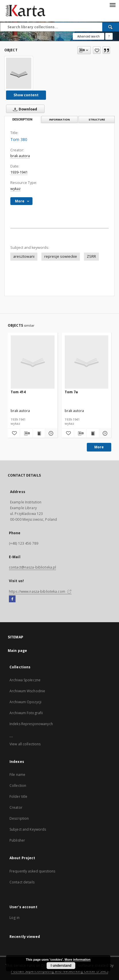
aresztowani (24, 256)
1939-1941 (19, 172)
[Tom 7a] (87, 362)
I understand (61, 966)
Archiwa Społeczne (25, 680)
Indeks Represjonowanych (31, 724)
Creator (16, 807)
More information (78, 960)
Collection (18, 786)
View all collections (25, 744)
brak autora (20, 156)
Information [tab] (59, 120)
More (99, 447)
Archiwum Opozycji (25, 702)
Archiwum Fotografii (26, 713)
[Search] (111, 27)
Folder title (18, 796)
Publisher (17, 840)
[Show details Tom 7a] (104, 433)
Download (24, 109)
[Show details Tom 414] (50, 433)
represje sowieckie (61, 256)
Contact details (22, 882)
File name (17, 775)
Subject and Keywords (28, 829)
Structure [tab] (97, 120)
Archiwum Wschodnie (27, 691)
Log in (15, 918)
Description (19, 818)
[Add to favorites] (97, 50)
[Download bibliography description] (26, 433)
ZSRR (91, 256)
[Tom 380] (19, 73)
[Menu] (112, 5)
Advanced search (89, 36)
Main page (17, 651)
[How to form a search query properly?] (109, 36)
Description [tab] (22, 120)
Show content (26, 95)
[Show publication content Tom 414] (39, 433)
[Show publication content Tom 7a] (93, 433)
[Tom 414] (33, 362)
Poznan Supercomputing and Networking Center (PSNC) (59, 971)
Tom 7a (71, 392)
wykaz (16, 189)
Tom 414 (18, 392)
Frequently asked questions (32, 871)
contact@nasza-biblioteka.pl (32, 567)
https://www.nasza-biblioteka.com (40, 591)
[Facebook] (12, 599)
